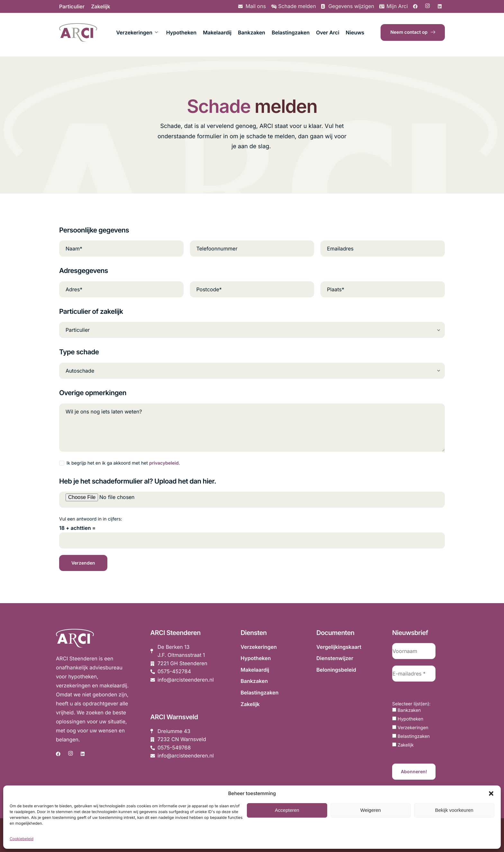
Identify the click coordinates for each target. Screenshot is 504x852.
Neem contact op (413, 32)
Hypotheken (181, 32)
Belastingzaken (291, 32)
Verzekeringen (137, 32)
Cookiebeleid (22, 839)
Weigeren (371, 810)
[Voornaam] (414, 651)
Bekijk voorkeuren (454, 810)
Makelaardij (217, 32)
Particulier (72, 6)
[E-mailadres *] (414, 674)
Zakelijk (101, 6)
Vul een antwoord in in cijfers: (91, 519)
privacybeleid (164, 463)
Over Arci (328, 32)
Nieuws (355, 32)
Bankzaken (252, 32)
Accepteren (287, 810)
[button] (491, 793)
